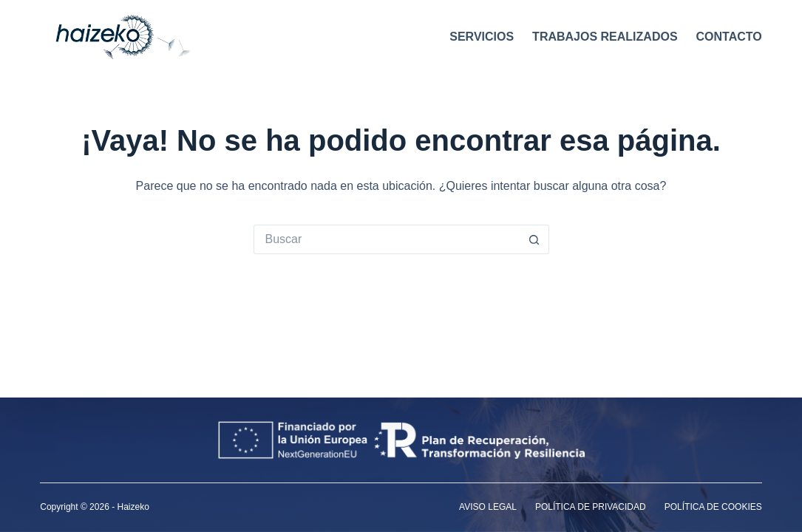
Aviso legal (488, 507)
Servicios (482, 37)
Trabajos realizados (605, 37)
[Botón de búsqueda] (534, 239)
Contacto (729, 37)
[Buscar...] (387, 239)
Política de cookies (713, 507)
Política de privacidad (591, 507)
